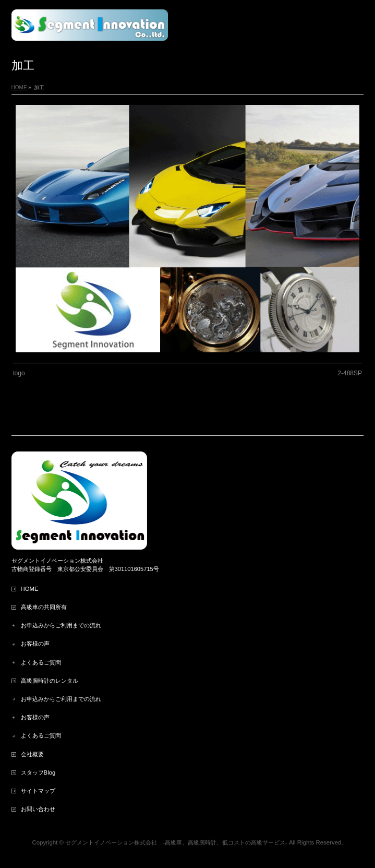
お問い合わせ (38, 809)
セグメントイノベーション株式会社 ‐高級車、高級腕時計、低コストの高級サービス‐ (176, 842)
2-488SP (350, 373)
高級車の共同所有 (44, 607)
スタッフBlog (38, 772)
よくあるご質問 (44, 662)
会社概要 (32, 754)
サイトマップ (38, 791)
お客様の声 (35, 644)
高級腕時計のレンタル (50, 681)
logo (19, 373)
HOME (30, 589)
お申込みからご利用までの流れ (61, 625)
